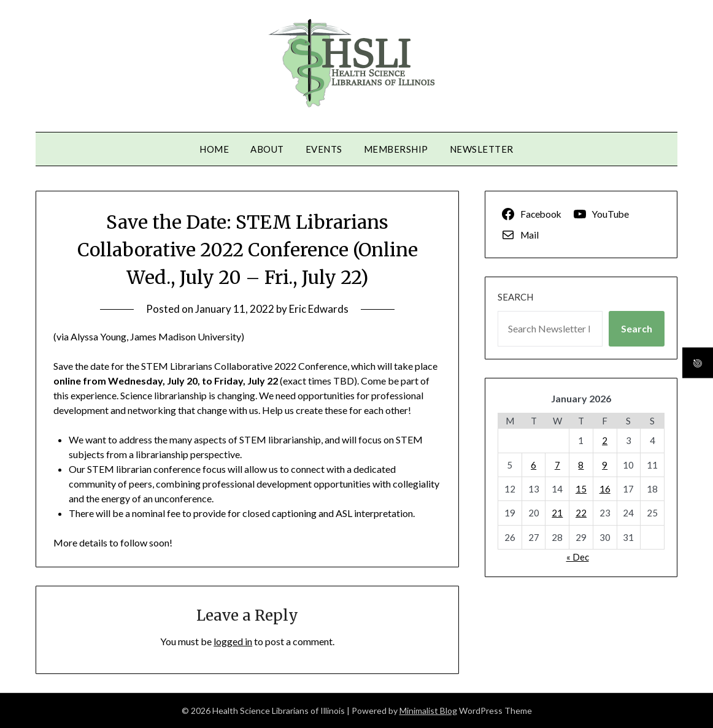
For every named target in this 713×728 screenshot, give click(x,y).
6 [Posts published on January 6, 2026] (534, 465)
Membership (396, 149)
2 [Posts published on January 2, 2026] (605, 440)
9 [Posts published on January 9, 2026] (605, 465)
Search (515, 297)
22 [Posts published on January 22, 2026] (581, 513)
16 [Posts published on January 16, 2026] (605, 489)
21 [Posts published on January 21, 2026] (557, 513)
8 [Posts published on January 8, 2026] (581, 465)
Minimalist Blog (428, 711)
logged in (233, 641)
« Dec (578, 557)
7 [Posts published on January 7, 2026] (557, 465)
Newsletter (482, 149)
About (267, 149)
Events (324, 149)
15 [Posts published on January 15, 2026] (581, 489)
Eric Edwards (319, 309)
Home (214, 149)
